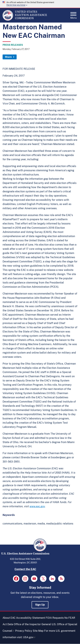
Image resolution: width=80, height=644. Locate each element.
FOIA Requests (55, 618)
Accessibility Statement (31, 618)
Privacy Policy (24, 631)
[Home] (8, 20)
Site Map (38, 631)
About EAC (9, 618)
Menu (74, 15)
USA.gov (29, 637)
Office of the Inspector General (32, 624)
